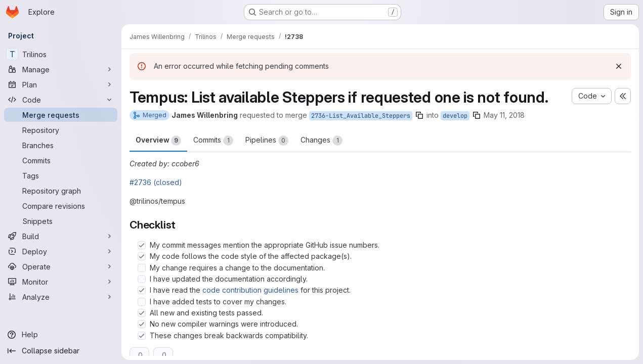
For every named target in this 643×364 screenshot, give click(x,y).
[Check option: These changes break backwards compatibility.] (142, 336)
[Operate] (61, 266)
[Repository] (61, 130)
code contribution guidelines (250, 290)
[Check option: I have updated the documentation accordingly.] (142, 279)
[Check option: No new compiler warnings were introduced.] (142, 324)
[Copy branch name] (419, 115)
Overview (158, 141)
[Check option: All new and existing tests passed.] (142, 313)
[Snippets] (61, 221)
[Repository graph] (61, 191)
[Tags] (61, 175)
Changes (321, 141)
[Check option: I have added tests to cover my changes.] (142, 302)
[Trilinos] (61, 54)
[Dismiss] (619, 66)
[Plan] (61, 84)
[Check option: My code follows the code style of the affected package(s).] (142, 256)
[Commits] (61, 160)
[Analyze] (61, 297)
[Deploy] (61, 251)
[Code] (61, 100)
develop (455, 116)
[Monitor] (61, 282)
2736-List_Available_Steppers (361, 116)
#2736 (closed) (156, 182)
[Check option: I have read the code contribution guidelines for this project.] (142, 290)
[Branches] (61, 145)
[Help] (61, 335)
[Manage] (61, 69)
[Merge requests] (61, 115)
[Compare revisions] (61, 206)
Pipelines (267, 141)
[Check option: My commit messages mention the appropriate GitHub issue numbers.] (142, 245)
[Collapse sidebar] (61, 351)
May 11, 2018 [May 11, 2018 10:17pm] (504, 115)
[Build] (61, 236)
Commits (213, 141)
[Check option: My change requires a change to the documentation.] (142, 268)
